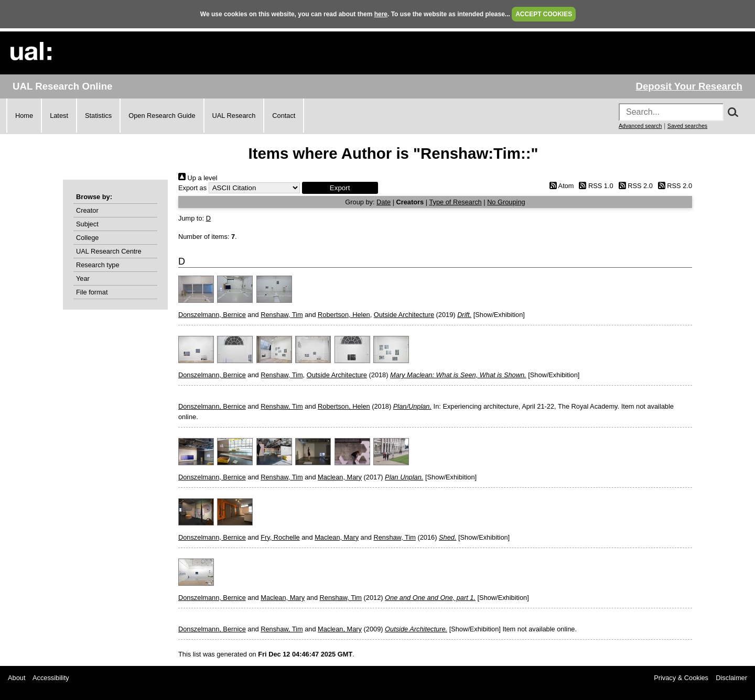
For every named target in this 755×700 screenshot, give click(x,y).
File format (92, 292)
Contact (284, 116)
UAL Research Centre (109, 251)
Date (384, 202)
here (381, 14)
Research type (98, 265)
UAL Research (234, 116)
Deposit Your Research (689, 86)
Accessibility (51, 678)
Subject (87, 224)
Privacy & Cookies (681, 678)
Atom (560, 186)
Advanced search (640, 126)
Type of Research (455, 202)
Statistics (98, 116)
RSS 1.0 (595, 186)
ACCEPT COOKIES (544, 14)
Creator (87, 210)
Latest (59, 116)
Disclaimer (731, 678)
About (17, 678)
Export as (192, 188)
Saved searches (687, 126)
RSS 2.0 (634, 186)
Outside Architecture (404, 315)
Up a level (198, 178)
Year (83, 278)
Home (24, 116)
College (87, 238)
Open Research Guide (162, 116)
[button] (340, 188)
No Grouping (506, 202)
